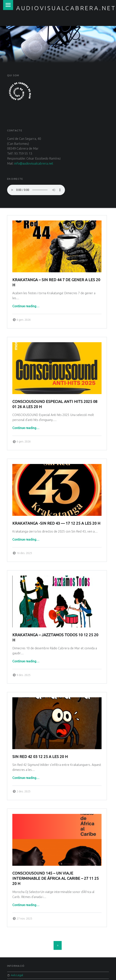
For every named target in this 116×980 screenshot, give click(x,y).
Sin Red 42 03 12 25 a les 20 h (40, 737)
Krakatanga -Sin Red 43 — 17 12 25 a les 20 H (56, 514)
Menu (8, 5)
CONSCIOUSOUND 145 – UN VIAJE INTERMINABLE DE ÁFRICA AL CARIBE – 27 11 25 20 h (55, 855)
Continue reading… (26, 306)
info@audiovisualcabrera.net (34, 163)
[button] (20, 91)
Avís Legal (17, 975)
